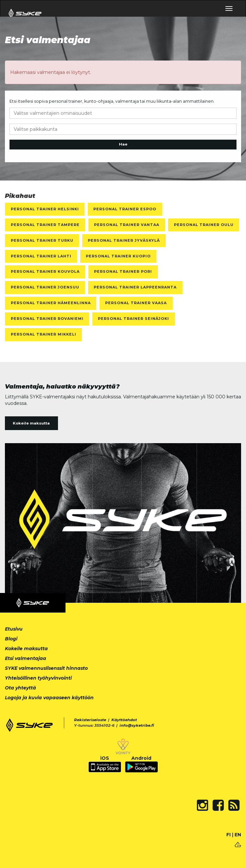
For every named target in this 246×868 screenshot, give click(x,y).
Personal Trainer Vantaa (127, 225)
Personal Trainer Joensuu (45, 287)
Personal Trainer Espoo (125, 209)
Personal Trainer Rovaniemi (47, 319)
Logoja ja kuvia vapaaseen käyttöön (49, 698)
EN (238, 835)
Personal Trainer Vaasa (136, 303)
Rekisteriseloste (90, 720)
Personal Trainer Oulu (204, 225)
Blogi (11, 639)
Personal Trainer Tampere (45, 225)
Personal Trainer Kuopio (118, 256)
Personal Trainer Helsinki (45, 209)
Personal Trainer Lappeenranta (135, 287)
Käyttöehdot (124, 720)
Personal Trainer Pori (123, 271)
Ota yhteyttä (20, 688)
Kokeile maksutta (31, 423)
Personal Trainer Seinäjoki (133, 319)
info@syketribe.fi (137, 725)
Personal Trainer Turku (42, 240)
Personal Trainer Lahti (41, 256)
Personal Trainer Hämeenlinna (51, 303)
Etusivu (14, 629)
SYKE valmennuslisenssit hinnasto (46, 668)
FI (228, 835)
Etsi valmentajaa (26, 658)
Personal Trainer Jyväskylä (124, 240)
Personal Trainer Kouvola (45, 271)
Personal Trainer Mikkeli (44, 334)
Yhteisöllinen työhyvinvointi (38, 678)
